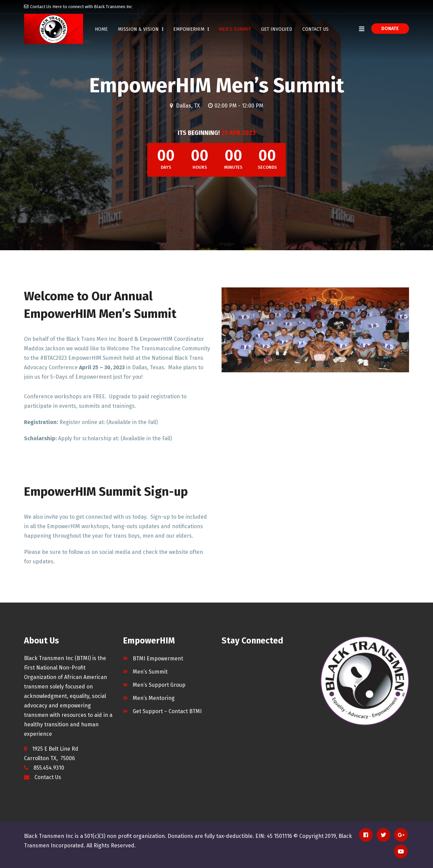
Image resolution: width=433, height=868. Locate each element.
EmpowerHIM (191, 29)
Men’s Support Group (159, 685)
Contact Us (315, 29)
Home (101, 29)
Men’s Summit (235, 29)
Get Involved (277, 29)
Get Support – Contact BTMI (167, 711)
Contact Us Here (46, 7)
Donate (390, 29)
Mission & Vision (141, 29)
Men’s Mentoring (154, 698)
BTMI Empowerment (158, 659)
